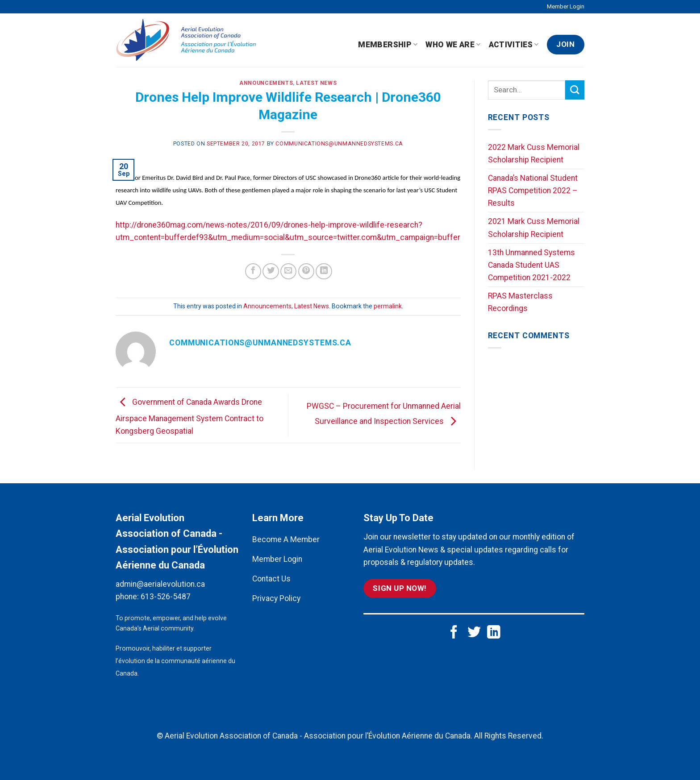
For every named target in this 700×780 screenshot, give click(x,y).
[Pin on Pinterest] (306, 271)
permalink (388, 306)
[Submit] (575, 90)
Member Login (566, 6)
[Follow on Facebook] (454, 633)
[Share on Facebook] (253, 271)
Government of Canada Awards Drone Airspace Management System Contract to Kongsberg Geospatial (190, 417)
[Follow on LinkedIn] (494, 633)
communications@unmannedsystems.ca (339, 144)
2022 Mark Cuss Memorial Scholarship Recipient (534, 154)
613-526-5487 (166, 597)
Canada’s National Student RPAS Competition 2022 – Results (533, 191)
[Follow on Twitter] (474, 633)
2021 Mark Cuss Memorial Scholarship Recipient (534, 228)
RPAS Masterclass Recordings (520, 302)
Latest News (316, 83)
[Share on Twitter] (271, 271)
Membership (388, 45)
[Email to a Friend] (288, 271)
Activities (514, 45)
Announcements (266, 83)
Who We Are (453, 45)
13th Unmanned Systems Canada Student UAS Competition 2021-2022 (531, 265)
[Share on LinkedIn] (324, 271)
